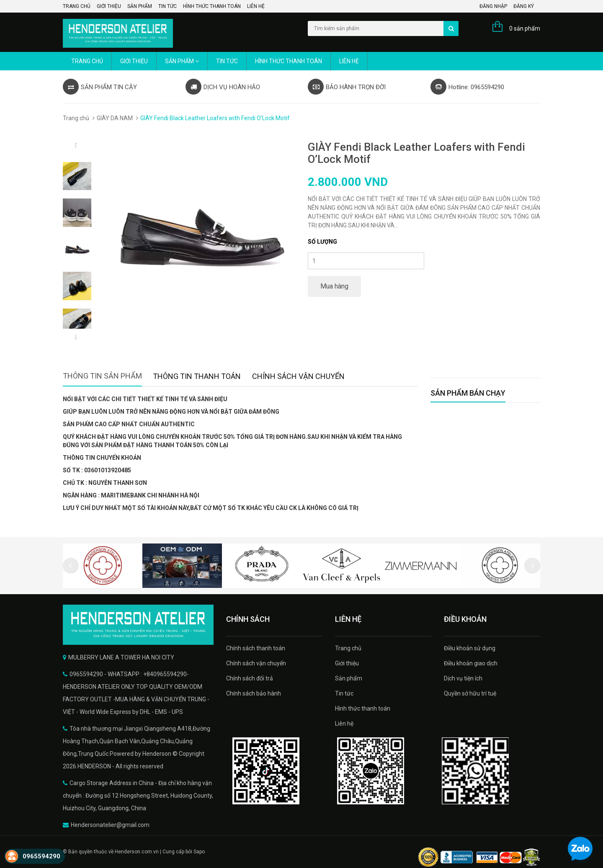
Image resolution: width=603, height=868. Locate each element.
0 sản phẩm (525, 28)
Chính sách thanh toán (256, 648)
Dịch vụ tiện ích (463, 678)
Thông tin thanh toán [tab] (197, 376)
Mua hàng (334, 286)
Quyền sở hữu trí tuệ (470, 693)
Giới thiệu (109, 6)
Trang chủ (77, 6)
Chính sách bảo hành (254, 693)
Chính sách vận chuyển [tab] (298, 376)
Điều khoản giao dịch (471, 663)
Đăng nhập (493, 6)
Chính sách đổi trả (250, 678)
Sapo (199, 852)
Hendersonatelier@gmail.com (110, 825)
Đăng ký (524, 6)
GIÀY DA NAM (115, 118)
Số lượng (322, 242)
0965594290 (41, 856)
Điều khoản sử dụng (470, 648)
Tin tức (167, 6)
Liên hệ (256, 6)
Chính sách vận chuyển (256, 663)
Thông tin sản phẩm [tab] (102, 376)
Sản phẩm (140, 6)
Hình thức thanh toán (212, 6)
